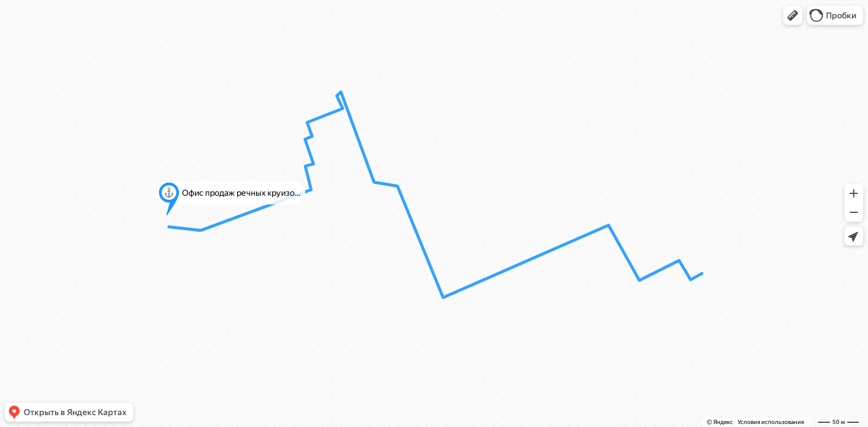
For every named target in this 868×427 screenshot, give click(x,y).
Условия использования (771, 422)
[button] (793, 15)
